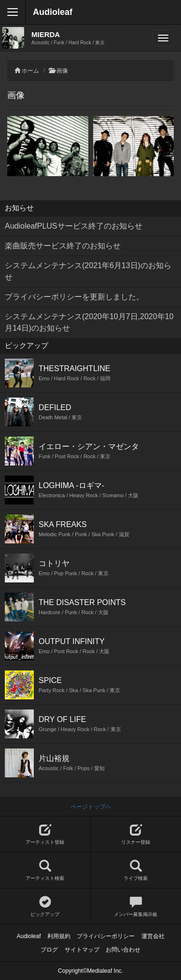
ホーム (30, 71)
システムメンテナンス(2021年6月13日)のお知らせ (88, 271)
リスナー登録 (136, 834)
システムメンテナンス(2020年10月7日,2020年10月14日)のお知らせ (89, 322)
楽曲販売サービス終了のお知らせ (63, 246)
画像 (62, 71)
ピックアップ (45, 907)
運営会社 (153, 936)
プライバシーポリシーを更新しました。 (74, 297)
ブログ (49, 950)
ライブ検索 (136, 870)
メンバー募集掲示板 (136, 907)
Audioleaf (53, 12)
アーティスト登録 (45, 834)
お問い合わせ (123, 950)
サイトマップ (82, 950)
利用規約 (59, 936)
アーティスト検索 (45, 870)
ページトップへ (91, 807)
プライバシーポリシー (106, 936)
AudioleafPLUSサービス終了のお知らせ (74, 226)
